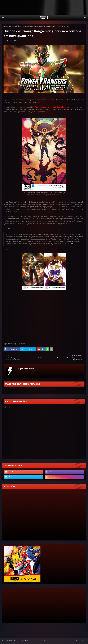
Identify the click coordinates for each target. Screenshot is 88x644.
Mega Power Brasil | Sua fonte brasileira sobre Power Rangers (34, 641)
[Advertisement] (44, 7)
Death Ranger (13, 344)
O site (84, 641)
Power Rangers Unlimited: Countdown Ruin (53, 107)
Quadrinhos (17, 26)
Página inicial (8, 26)
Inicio (78, 641)
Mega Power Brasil (25, 369)
